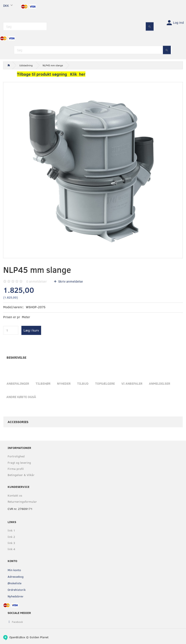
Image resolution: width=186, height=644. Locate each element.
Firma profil (16, 469)
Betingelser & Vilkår (21, 475)
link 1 (11, 530)
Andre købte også (21, 397)
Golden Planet (39, 637)
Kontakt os (15, 495)
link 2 (11, 537)
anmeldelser (37, 281)
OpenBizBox (17, 637)
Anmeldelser (160, 383)
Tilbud (83, 383)
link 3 (11, 543)
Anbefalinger (18, 383)
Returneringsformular (22, 502)
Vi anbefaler (132, 383)
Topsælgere (105, 383)
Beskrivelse (16, 357)
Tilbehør (43, 383)
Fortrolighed (16, 456)
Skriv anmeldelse (70, 281)
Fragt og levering (19, 463)
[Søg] (150, 26)
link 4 (11, 549)
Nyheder (64, 383)
